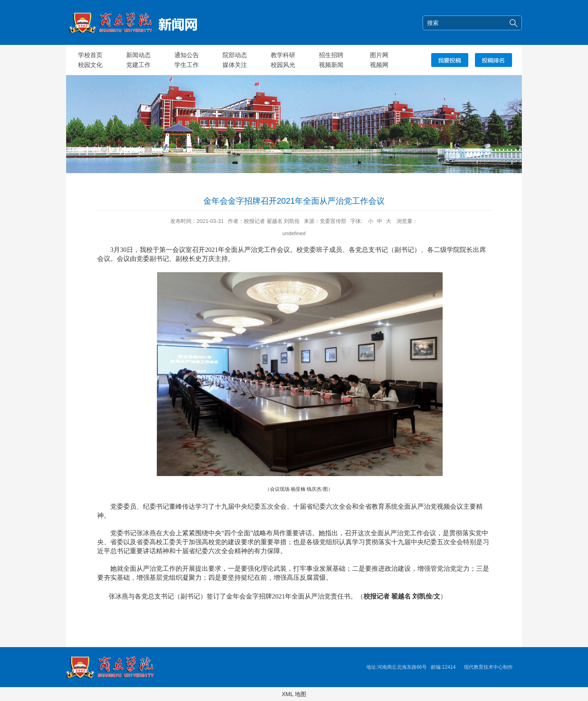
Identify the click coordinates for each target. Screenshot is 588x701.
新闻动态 (138, 55)
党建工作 (138, 65)
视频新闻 (331, 65)
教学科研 (283, 55)
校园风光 (283, 65)
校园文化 (90, 65)
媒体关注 (235, 65)
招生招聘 (331, 55)
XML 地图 (294, 694)
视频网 (379, 65)
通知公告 (187, 55)
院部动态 (235, 55)
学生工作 (187, 65)
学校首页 (90, 55)
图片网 (379, 55)
